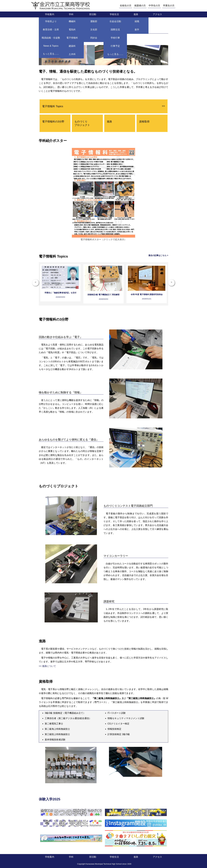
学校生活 (114, 14)
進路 (136, 14)
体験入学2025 (50, 799)
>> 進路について (47, 666)
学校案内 (50, 14)
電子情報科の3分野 (53, 122)
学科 (71, 14)
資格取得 (144, 122)
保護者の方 (140, 6)
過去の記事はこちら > (158, 255)
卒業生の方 (169, 6)
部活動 (93, 14)
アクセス (157, 14)
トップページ (46, 22)
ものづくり (82, 123)
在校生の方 (126, 6)
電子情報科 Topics (103, 106)
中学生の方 (154, 6)
